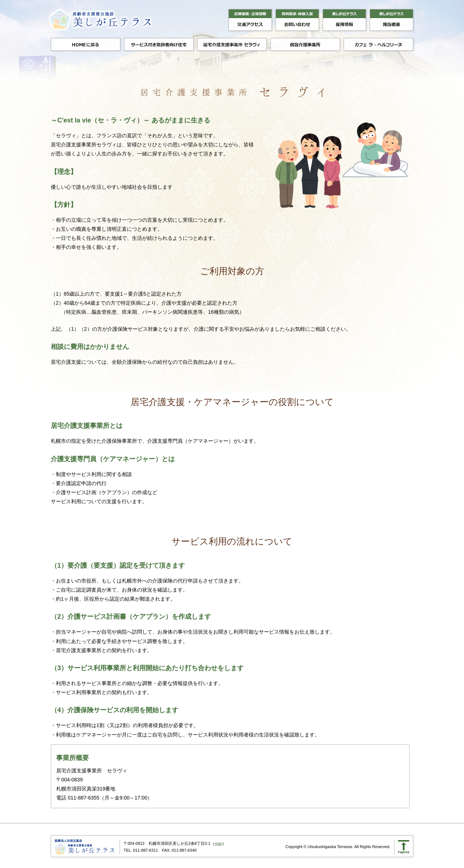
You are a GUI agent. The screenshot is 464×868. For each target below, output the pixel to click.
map (218, 843)
